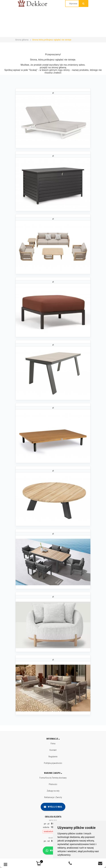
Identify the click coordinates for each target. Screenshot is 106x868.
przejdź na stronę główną (53, 67)
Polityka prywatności (53, 763)
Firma (53, 744)
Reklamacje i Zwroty (53, 797)
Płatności (53, 784)
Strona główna (22, 40)
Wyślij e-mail (53, 807)
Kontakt (53, 750)
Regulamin (53, 757)
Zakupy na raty (53, 791)
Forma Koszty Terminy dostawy (53, 778)
